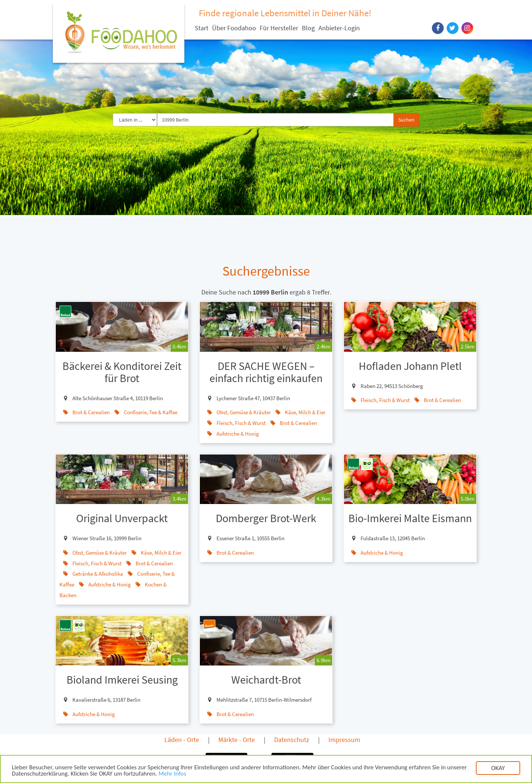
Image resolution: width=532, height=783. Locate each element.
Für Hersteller (279, 28)
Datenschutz (292, 740)
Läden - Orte (182, 740)
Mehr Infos (172, 774)
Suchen (406, 120)
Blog (308, 28)
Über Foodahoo (234, 28)
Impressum (344, 740)
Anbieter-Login (339, 28)
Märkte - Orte (237, 740)
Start (202, 28)
